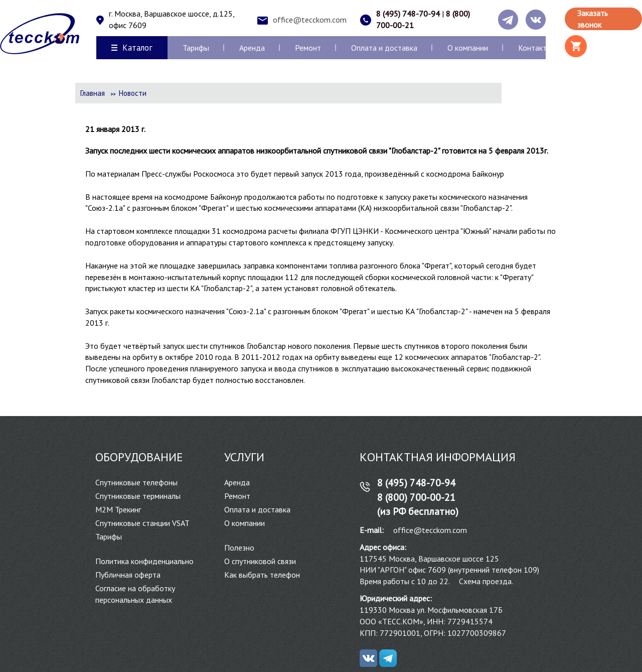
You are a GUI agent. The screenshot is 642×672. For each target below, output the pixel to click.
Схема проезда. (486, 581)
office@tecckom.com (310, 20)
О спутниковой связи (260, 561)
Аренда (252, 48)
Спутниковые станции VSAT (142, 523)
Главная (93, 93)
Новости (133, 93)
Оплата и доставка (384, 48)
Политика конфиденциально (144, 561)
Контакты (535, 48)
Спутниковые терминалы (138, 496)
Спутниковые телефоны (136, 482)
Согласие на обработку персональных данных (135, 594)
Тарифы (196, 48)
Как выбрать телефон (262, 575)
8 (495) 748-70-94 (408, 14)
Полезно (239, 548)
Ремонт (308, 48)
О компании (468, 48)
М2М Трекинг (118, 509)
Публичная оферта (128, 575)
